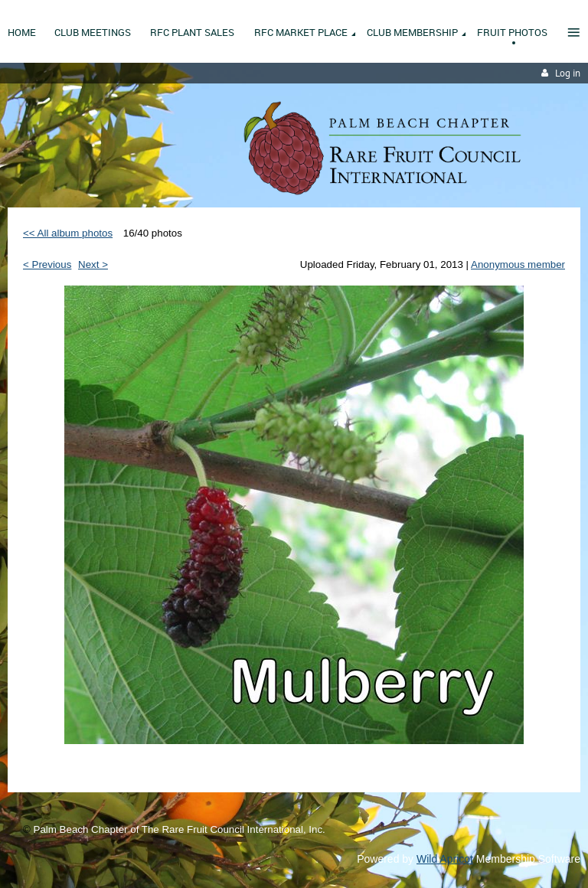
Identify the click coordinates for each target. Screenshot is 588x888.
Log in (568, 73)
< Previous (47, 264)
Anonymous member (518, 264)
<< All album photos (68, 233)
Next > (93, 264)
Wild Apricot (445, 859)
